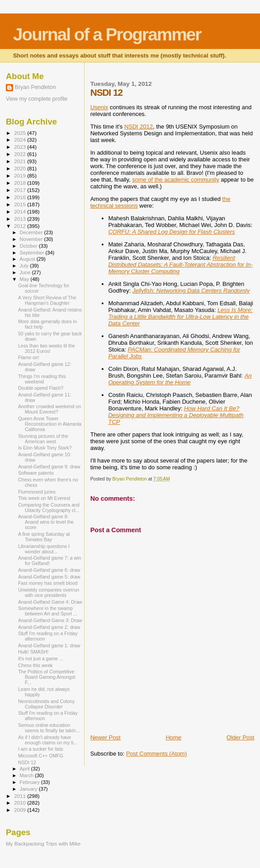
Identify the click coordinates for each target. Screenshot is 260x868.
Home (173, 737)
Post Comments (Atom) (156, 754)
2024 (20, 140)
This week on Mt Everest (44, 498)
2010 (20, 803)
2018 (20, 183)
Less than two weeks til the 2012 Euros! (46, 348)
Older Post (240, 737)
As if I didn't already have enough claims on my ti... (48, 740)
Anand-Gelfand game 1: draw (49, 645)
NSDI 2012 (139, 127)
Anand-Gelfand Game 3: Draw (50, 620)
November (32, 239)
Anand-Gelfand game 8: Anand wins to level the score (46, 522)
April (25, 769)
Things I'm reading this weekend (42, 379)
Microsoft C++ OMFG (41, 756)
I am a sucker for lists (40, 749)
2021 (20, 161)
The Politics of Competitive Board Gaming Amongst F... (47, 677)
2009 (20, 810)
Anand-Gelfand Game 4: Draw (50, 602)
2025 (20, 133)
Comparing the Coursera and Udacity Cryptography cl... (49, 507)
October (29, 246)
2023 (20, 147)
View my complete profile (37, 99)
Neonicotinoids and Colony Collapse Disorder (46, 704)
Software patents (36, 473)
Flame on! (29, 357)
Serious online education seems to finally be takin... (49, 728)
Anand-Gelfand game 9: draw (49, 467)
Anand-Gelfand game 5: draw (49, 577)
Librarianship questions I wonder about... (44, 549)
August (28, 259)
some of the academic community (176, 180)
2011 (20, 796)
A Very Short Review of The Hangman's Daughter (47, 300)
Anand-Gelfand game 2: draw (49, 627)
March (27, 775)
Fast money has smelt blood (48, 583)
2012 (20, 226)
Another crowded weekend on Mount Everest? (49, 409)
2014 (20, 211)
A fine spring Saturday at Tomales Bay (44, 537)
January (29, 789)
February (31, 782)
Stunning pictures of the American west (43, 439)
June (26, 272)
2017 (20, 190)
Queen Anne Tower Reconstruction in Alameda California (50, 424)
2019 (20, 176)
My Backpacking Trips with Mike (43, 844)
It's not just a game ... (40, 659)
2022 (20, 154)
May (25, 279)
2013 (20, 219)
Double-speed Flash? (41, 388)
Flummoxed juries (37, 492)
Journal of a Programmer (107, 34)
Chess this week (35, 665)
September (33, 253)
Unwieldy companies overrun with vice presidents (49, 592)
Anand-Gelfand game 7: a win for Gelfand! (49, 561)
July (25, 266)
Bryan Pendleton (35, 87)
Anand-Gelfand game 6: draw (49, 570)
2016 (20, 197)
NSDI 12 (27, 762)
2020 (20, 168)
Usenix (99, 107)
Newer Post (105, 737)
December (32, 232)
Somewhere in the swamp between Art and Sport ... (47, 611)
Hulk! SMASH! (33, 652)
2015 (20, 204)
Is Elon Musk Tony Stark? (45, 448)
